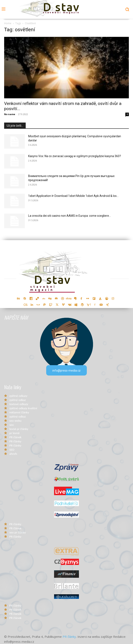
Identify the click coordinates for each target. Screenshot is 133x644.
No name (10, 114)
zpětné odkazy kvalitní (23, 408)
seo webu (15, 421)
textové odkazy (19, 404)
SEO (12, 450)
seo (11, 425)
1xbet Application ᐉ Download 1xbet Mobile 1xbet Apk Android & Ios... (73, 196)
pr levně (14, 433)
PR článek (15, 437)
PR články (15, 441)
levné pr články (19, 429)
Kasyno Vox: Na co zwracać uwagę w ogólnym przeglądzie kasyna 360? (75, 156)
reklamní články (19, 412)
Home (8, 23)
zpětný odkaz (18, 400)
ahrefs (13, 454)
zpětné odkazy (18, 396)
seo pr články (18, 532)
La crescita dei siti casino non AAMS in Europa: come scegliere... (70, 216)
